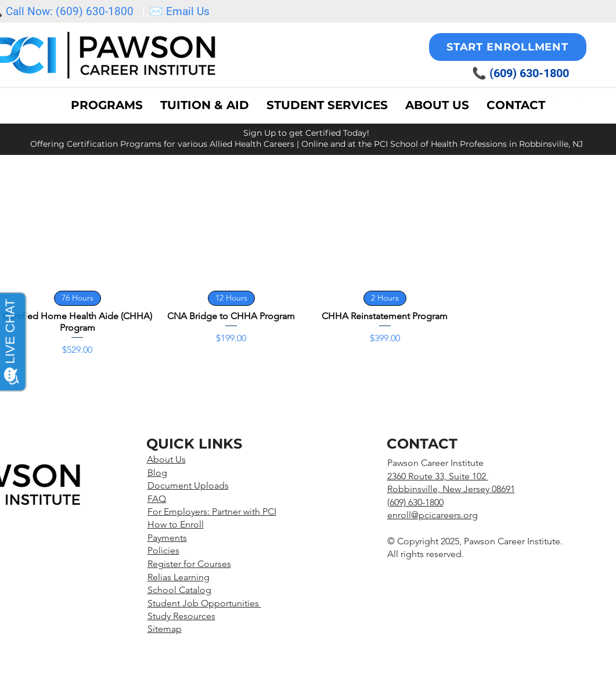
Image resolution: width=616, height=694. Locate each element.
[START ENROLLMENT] (508, 47)
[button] (327, 105)
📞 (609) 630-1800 (520, 73)
